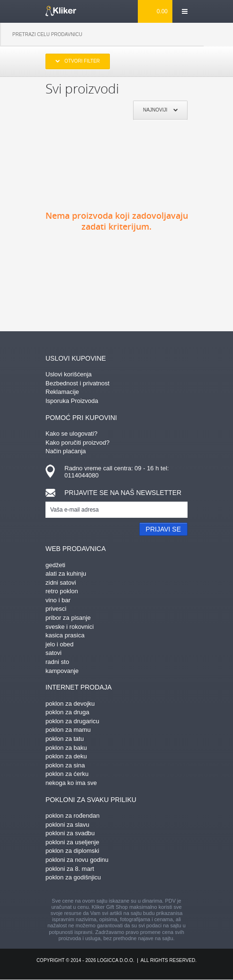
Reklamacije (62, 392)
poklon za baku (66, 748)
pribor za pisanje (68, 618)
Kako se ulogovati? (72, 434)
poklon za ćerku (67, 774)
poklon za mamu (68, 730)
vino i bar (58, 600)
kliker (61, 11)
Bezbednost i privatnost (77, 383)
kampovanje (62, 671)
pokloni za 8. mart (70, 869)
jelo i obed (59, 644)
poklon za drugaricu (72, 721)
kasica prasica (65, 635)
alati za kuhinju (66, 574)
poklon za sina (65, 765)
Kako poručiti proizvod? (77, 443)
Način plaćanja (66, 451)
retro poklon (62, 591)
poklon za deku (66, 756)
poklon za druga (67, 712)
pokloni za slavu (67, 825)
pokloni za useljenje (72, 842)
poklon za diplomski (72, 851)
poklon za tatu (65, 739)
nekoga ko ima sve (71, 783)
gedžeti (55, 565)
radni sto (57, 662)
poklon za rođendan (72, 816)
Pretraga (218, 35)
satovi (54, 653)
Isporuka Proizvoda (72, 401)
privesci (56, 609)
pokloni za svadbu (70, 833)
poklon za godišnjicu (73, 877)
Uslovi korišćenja (69, 374)
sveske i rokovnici (70, 627)
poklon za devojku (70, 704)
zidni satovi (61, 583)
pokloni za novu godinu (77, 860)
